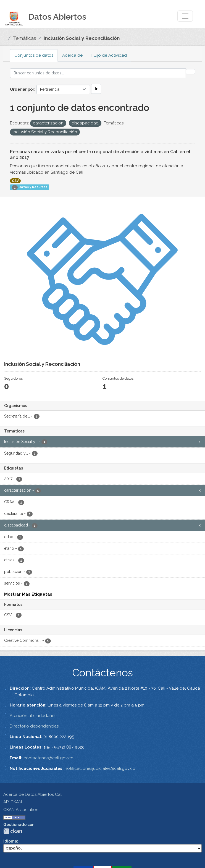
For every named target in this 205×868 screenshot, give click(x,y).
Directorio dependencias (34, 726)
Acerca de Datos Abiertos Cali (33, 794)
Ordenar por (22, 89)
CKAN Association (21, 810)
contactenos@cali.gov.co (48, 758)
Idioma (10, 841)
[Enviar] (190, 72)
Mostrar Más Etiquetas (28, 594)
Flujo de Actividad (109, 55)
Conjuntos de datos (34, 55)
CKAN (13, 831)
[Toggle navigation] (185, 16)
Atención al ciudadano (32, 716)
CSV (15, 181)
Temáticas (25, 38)
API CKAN (13, 802)
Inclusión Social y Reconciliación (82, 38)
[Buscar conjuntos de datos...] (98, 73)
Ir (96, 89)
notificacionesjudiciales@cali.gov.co (100, 768)
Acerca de (72, 55)
